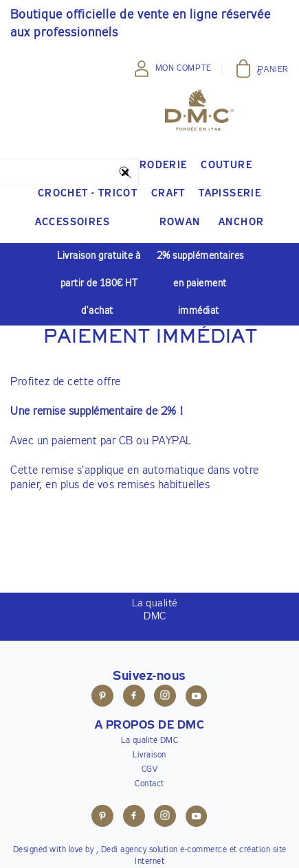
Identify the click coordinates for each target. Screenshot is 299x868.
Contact (149, 784)
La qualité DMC (149, 741)
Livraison (149, 755)
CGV (150, 770)
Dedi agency (124, 850)
